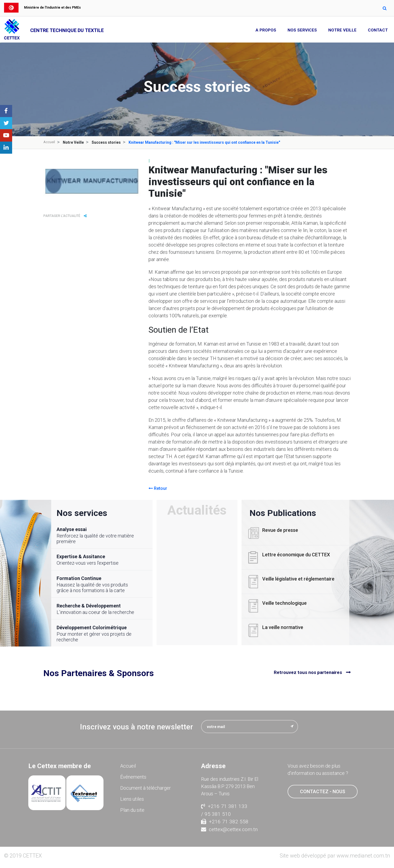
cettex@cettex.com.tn (229, 828)
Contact (378, 30)
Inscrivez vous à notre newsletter (136, 725)
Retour (158, 488)
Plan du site (132, 809)
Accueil (50, 142)
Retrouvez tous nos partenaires (308, 672)
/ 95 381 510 (216, 812)
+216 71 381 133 (224, 805)
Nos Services (302, 30)
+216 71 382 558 (225, 820)
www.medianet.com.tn (363, 854)
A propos (266, 30)
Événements (133, 776)
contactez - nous (323, 790)
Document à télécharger (146, 787)
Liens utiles (132, 798)
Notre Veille (342, 30)
